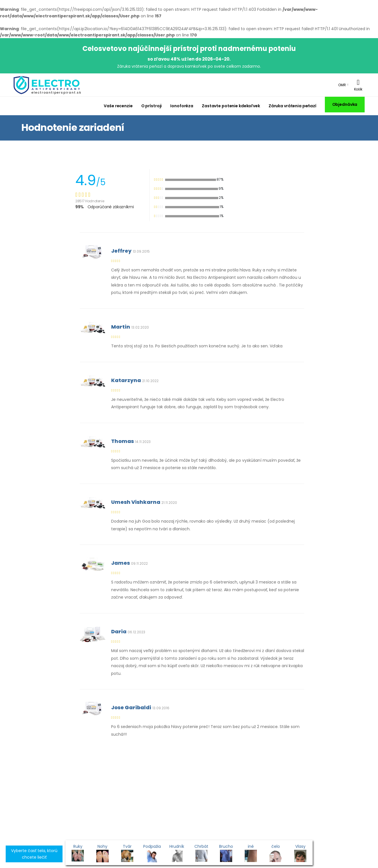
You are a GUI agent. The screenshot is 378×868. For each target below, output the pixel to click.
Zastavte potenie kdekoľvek (231, 106)
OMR (342, 85)
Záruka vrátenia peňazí (292, 106)
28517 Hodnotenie (90, 201)
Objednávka (345, 104)
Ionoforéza (182, 106)
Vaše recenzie (118, 106)
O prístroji (152, 106)
